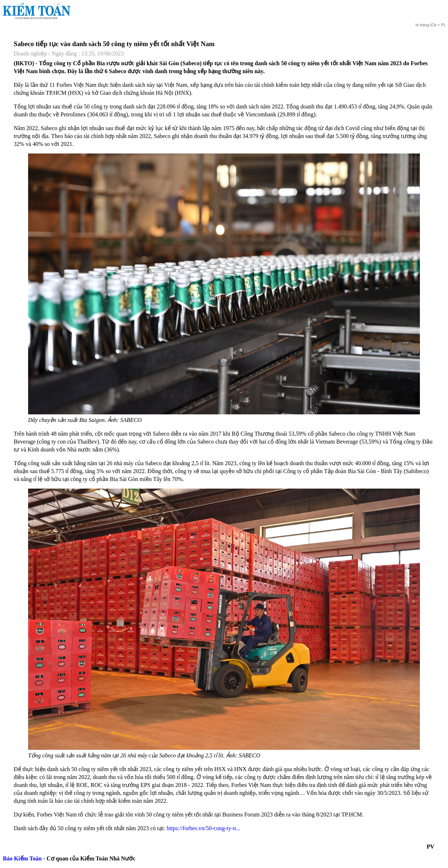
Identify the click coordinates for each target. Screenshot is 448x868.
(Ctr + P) (430, 25)
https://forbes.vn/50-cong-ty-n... (203, 828)
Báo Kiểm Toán (22, 858)
